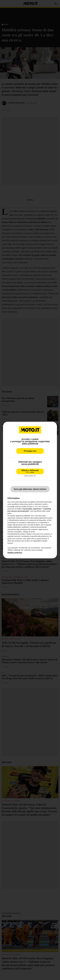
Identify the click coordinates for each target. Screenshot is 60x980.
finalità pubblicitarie (14, 527)
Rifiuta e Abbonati (30, 471)
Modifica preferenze (15, 552)
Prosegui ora (30, 451)
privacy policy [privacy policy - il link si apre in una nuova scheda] (28, 504)
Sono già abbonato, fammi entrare (30, 489)
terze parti (42, 516)
